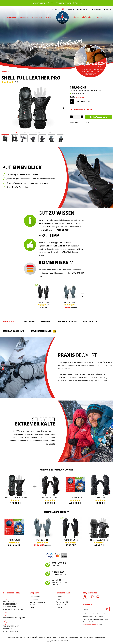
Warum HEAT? (9, 322)
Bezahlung (34, 599)
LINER (46, 230)
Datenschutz (61, 604)
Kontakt (59, 597)
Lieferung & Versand (37, 602)
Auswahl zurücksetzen (81, 109)
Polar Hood (100, 498)
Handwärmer (75, 498)
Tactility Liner (43, 302)
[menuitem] (96, 9)
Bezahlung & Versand (14, 331)
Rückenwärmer (74, 637)
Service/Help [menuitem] (82, 9)
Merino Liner (70, 302)
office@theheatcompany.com (14, 618)
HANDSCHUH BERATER (67, 322)
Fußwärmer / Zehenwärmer (17, 637)
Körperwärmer (52, 637)
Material (46, 322)
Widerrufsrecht (62, 602)
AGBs (58, 599)
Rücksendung (35, 604)
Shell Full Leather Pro (16, 498)
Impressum (61, 607)
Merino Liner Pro (50, 498)
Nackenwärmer (63, 637)
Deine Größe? (81, 97)
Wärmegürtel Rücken (87, 637)
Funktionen (29, 322)
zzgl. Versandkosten (76, 90)
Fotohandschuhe (100, 637)
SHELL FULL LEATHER (56, 246)
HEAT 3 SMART (45, 223)
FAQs (32, 607)
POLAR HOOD (63, 230)
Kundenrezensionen (44, 331)
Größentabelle (35, 597)
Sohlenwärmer (31, 637)
